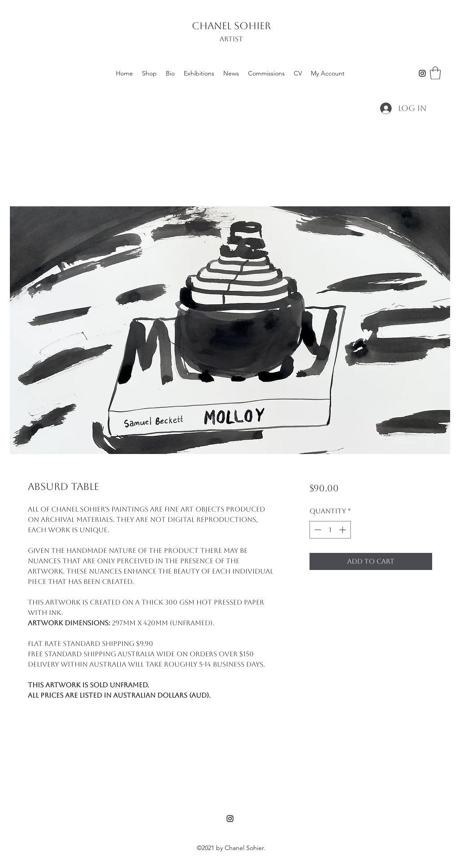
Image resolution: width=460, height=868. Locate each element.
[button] (435, 73)
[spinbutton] (330, 530)
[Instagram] (422, 73)
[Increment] (343, 530)
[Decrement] (317, 530)
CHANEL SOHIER (231, 26)
